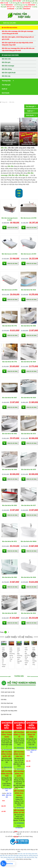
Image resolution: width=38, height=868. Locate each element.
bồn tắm (20, 854)
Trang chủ (4, 102)
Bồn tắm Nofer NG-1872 (10, 541)
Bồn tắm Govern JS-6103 (10, 290)
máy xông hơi (19, 857)
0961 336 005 (33, 747)
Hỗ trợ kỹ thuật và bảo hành (9, 707)
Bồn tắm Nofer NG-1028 (29, 290)
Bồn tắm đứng (7, 69)
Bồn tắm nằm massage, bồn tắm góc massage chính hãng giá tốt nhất (18, 32)
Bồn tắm (12, 102)
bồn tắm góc (24, 175)
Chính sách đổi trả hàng (8, 688)
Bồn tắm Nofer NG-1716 (10, 326)
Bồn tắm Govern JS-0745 (29, 218)
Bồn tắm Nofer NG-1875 (29, 469)
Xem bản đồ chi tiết (3, 806)
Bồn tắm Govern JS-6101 (29, 254)
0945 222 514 (8, 767)
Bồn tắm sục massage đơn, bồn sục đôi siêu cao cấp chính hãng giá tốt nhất (18, 49)
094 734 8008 (26, 3)
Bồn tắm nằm (6, 59)
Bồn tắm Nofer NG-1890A (29, 541)
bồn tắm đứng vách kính (30, 854)
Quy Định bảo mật (6, 714)
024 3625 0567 (8, 750)
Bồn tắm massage (8, 66)
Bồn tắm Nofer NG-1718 (10, 362)
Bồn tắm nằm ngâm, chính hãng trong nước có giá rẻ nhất (18, 38)
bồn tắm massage (14, 856)
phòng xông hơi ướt (9, 857)
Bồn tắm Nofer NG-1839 (29, 362)
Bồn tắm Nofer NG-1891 (10, 613)
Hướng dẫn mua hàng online (9, 711)
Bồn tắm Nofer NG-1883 (10, 577)
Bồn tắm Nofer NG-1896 (29, 326)
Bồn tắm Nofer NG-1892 (10, 434)
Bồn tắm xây (6, 76)
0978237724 (27, 7)
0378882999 (11, 9)
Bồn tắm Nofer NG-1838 (29, 577)
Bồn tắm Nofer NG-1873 (29, 434)
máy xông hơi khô (29, 857)
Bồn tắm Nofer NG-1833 (29, 613)
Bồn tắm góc (6, 62)
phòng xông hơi (24, 856)
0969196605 (27, 9)
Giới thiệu (4, 700)
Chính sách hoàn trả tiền (8, 692)
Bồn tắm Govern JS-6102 (10, 254)
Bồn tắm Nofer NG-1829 (29, 398)
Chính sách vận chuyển (8, 696)
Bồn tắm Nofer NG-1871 (29, 505)
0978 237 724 (11, 7)
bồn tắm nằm (13, 175)
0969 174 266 (4, 3)
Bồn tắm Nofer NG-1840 (10, 469)
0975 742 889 (17, 1)
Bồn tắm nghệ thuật (9, 73)
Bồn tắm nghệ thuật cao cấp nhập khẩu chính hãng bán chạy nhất (17, 44)
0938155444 (9, 5)
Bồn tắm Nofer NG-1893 (10, 505)
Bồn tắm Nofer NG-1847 (10, 398)
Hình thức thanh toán (7, 703)
